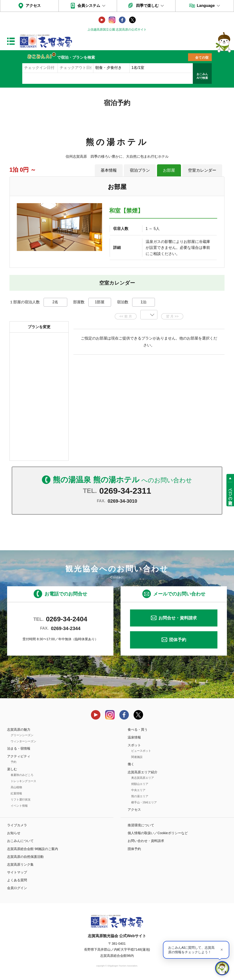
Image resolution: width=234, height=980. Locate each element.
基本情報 (109, 170)
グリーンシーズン (22, 735)
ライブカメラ (17, 825)
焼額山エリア (140, 784)
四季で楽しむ (147, 6)
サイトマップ (17, 872)
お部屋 (169, 170)
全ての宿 (202, 58)
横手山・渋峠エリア (144, 802)
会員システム (89, 6)
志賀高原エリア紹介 (143, 772)
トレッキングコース (23, 781)
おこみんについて (20, 841)
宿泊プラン (140, 170)
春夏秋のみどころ (22, 775)
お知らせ (14, 833)
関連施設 (137, 757)
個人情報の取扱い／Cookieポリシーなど (158, 833)
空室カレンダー (202, 170)
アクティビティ (19, 756)
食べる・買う (138, 729)
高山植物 (16, 787)
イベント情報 (19, 806)
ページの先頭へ (230, 494)
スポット (134, 745)
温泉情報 (134, 737)
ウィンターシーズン (23, 741)
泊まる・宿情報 (19, 748)
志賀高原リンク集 (20, 864)
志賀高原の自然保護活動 (25, 857)
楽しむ (12, 769)
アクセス (33, 6)
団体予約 (178, 640)
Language (206, 6)
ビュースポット (141, 751)
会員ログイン (17, 888)
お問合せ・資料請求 (178, 618)
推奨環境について (141, 825)
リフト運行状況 (21, 800)
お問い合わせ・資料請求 (146, 841)
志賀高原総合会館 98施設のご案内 (33, 849)
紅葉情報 (16, 793)
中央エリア (138, 790)
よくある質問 (17, 880)
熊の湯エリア (140, 796)
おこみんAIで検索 (202, 76)
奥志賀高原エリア (143, 778)
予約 (13, 762)
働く (131, 764)
